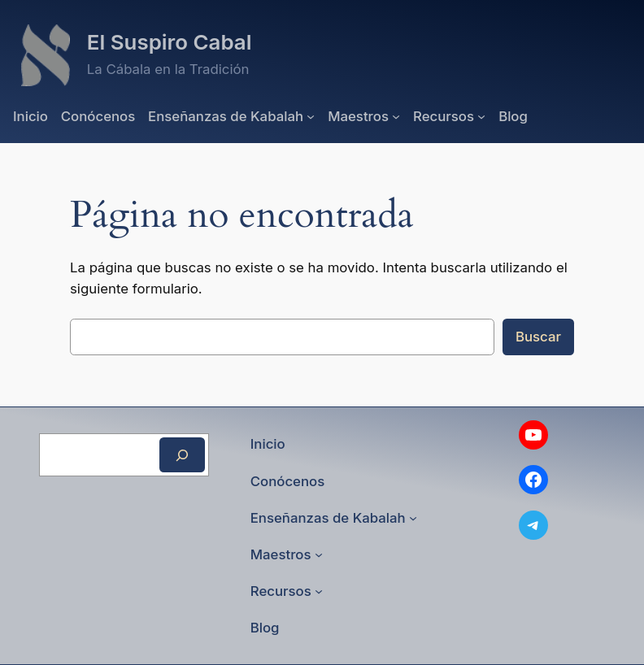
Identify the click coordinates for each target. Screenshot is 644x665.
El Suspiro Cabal (170, 42)
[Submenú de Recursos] (481, 116)
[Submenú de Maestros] (396, 116)
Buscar (538, 337)
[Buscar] (182, 455)
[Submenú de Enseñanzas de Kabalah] (311, 116)
